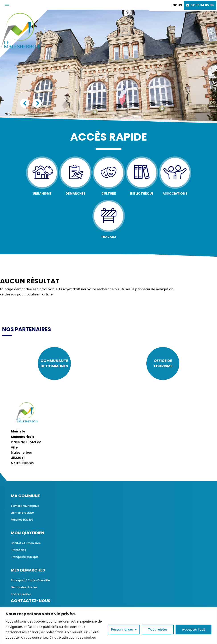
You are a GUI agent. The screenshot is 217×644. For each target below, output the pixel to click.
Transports (18, 550)
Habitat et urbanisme (26, 543)
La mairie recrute (22, 513)
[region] (108, 626)
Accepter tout (193, 629)
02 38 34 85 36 (202, 5)
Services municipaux (25, 506)
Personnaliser (122, 629)
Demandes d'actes (24, 587)
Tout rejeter (158, 629)
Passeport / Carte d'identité (30, 580)
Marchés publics (22, 520)
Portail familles (21, 594)
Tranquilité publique (25, 557)
